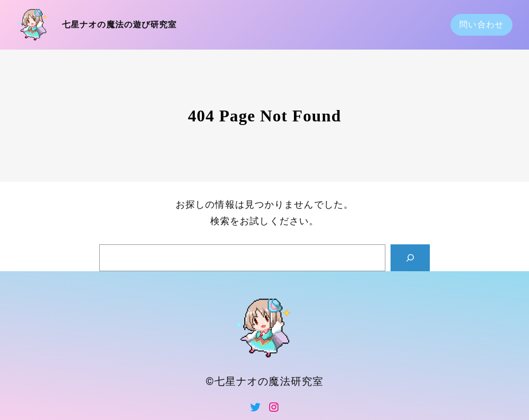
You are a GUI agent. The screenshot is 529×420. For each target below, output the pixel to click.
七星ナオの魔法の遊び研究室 (120, 25)
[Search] (410, 258)
